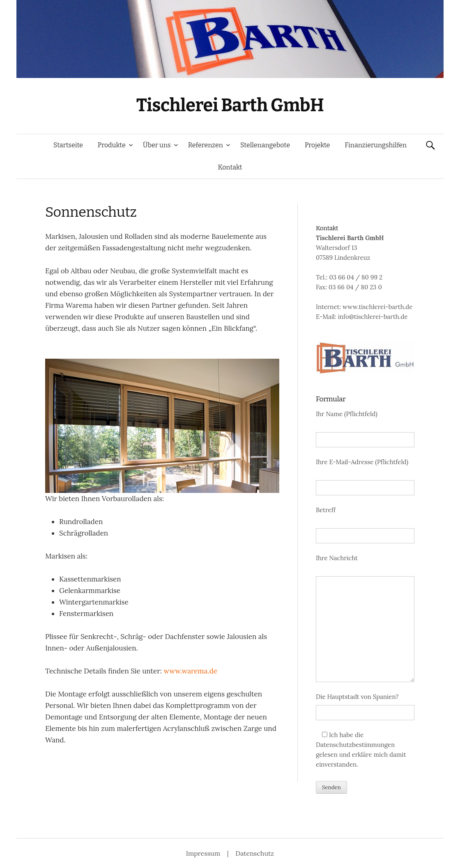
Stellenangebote (265, 145)
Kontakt (230, 167)
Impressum (204, 853)
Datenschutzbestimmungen (355, 745)
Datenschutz (255, 853)
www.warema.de (190, 671)
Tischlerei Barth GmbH (230, 105)
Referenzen (206, 145)
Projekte (317, 145)
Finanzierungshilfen (376, 145)
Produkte (112, 145)
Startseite (68, 145)
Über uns (157, 145)
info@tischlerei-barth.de (373, 317)
